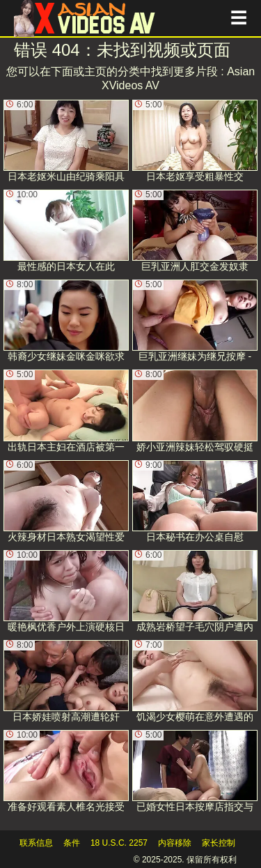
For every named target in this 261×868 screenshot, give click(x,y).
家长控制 (219, 843)
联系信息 (36, 843)
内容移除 (175, 843)
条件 (72, 843)
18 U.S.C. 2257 (119, 843)
